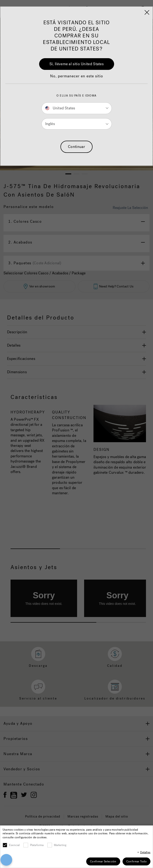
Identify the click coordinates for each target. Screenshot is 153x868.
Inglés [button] (50, 124)
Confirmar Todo (136, 861)
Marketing (60, 845)
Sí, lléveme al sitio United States (76, 64)
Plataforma (37, 845)
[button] (77, 79)
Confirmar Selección (103, 861)
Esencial (15, 845)
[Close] (147, 12)
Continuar (76, 147)
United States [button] (60, 108)
